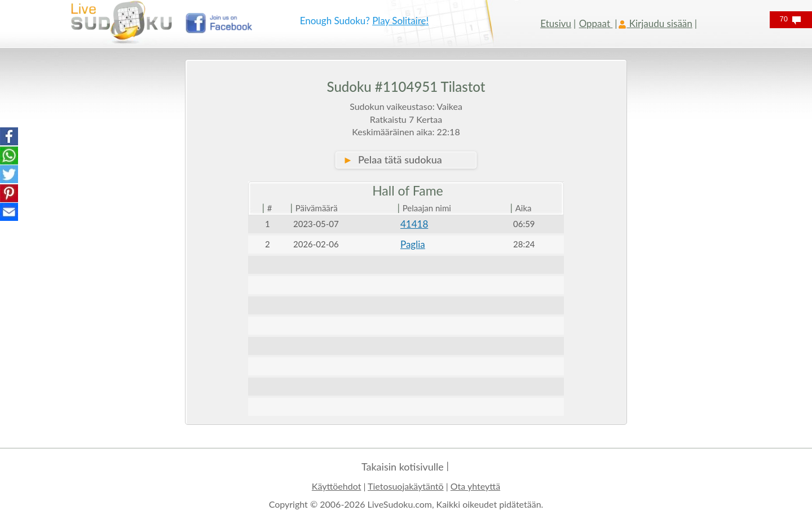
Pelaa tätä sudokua (392, 159)
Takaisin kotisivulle (403, 467)
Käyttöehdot (337, 486)
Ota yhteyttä (475, 486)
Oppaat (596, 23)
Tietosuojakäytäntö (406, 486)
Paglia (413, 244)
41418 (414, 224)
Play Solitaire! (400, 21)
